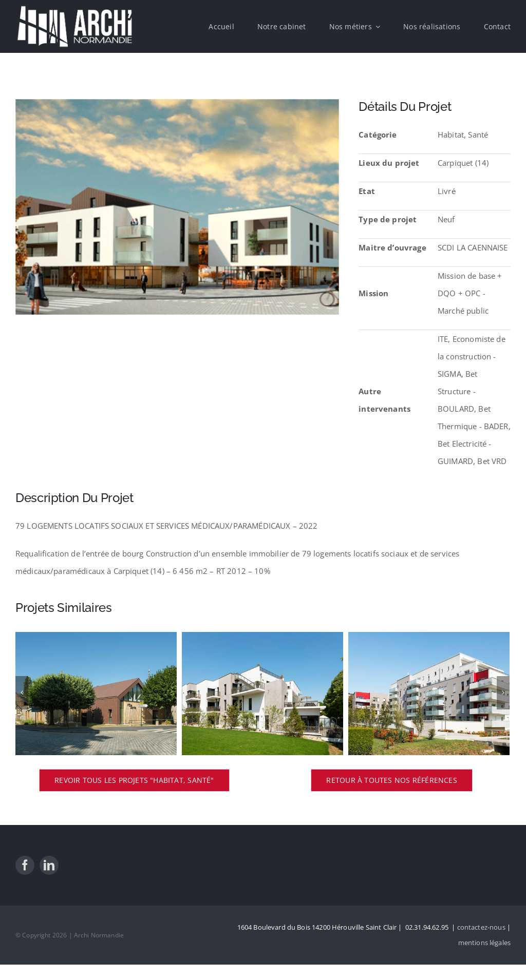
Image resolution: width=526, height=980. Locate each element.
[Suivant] (503, 693)
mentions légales (484, 943)
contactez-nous (481, 927)
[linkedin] (49, 865)
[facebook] (25, 865)
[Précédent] (22, 693)
